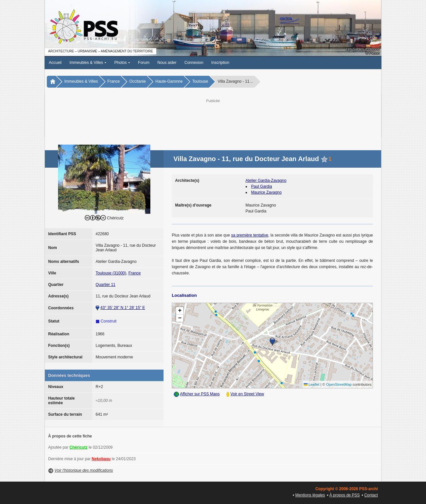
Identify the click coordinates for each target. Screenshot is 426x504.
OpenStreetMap (339, 384)
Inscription (220, 63)
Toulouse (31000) (111, 273)
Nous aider (167, 63)
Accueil (55, 63)
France (114, 81)
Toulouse (200, 81)
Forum (144, 63)
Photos (122, 63)
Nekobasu (101, 459)
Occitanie (137, 81)
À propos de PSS (345, 495)
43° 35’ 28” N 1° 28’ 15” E (122, 308)
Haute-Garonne (169, 81)
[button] (272, 342)
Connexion (194, 63)
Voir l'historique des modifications (84, 470)
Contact (371, 495)
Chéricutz (79, 447)
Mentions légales (310, 495)
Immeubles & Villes (88, 63)
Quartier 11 (106, 285)
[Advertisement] (213, 119)
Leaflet (312, 384)
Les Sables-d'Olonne (363, 49)
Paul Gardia (262, 186)
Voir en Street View (247, 394)
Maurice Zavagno (267, 192)
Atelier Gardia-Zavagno (266, 181)
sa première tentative (250, 235)
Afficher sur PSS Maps (200, 394)
